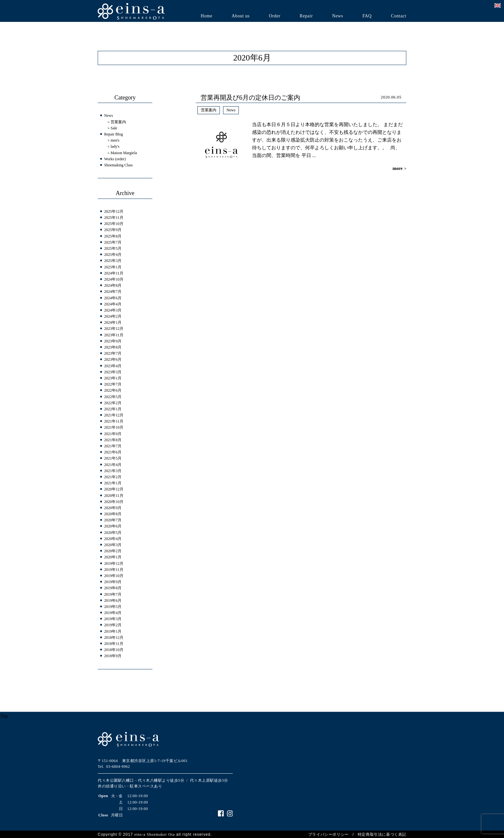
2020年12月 (114, 489)
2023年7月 (113, 353)
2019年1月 (113, 631)
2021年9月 (113, 434)
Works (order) (115, 159)
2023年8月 (113, 347)
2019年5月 (113, 607)
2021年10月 (114, 427)
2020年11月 (114, 496)
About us (241, 16)
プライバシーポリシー (328, 834)
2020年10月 (114, 502)
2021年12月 (114, 415)
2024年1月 (113, 322)
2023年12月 (114, 329)
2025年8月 (113, 236)
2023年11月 (114, 335)
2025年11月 (114, 218)
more (399, 168)
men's (115, 140)
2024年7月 (113, 292)
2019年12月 (114, 563)
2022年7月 (113, 384)
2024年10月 (114, 279)
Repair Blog (113, 134)
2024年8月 (113, 285)
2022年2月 (113, 403)
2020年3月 (113, 545)
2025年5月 (113, 248)
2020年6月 (113, 526)
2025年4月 (113, 255)
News (337, 16)
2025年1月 (113, 267)
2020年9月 (113, 508)
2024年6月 (113, 298)
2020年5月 (113, 533)
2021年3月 (113, 471)
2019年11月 (114, 570)
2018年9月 (113, 656)
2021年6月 (113, 452)
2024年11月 (114, 273)
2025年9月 (113, 230)
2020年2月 (113, 551)
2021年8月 (113, 440)
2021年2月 (113, 477)
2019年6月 (113, 601)
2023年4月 (113, 366)
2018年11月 (114, 644)
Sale (114, 128)
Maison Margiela (124, 153)
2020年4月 (113, 539)
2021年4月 (113, 465)
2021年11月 (114, 421)
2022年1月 (113, 409)
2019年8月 (113, 588)
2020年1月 (113, 557)
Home (207, 16)
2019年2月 (113, 625)
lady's (115, 146)
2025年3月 (113, 261)
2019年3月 (113, 619)
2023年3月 (113, 372)
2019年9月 (113, 582)
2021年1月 (113, 483)
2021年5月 (113, 458)
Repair (306, 16)
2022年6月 (113, 390)
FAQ (367, 16)
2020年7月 (113, 520)
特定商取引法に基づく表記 (382, 834)
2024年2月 (113, 316)
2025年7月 (113, 242)
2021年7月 (113, 446)
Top (4, 716)
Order (275, 16)
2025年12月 (114, 211)
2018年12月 (114, 638)
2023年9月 (113, 341)
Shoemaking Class (118, 165)
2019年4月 (113, 613)
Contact (399, 16)
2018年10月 (114, 650)
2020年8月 (113, 514)
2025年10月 (114, 224)
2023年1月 (113, 378)
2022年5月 (113, 397)
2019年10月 (114, 576)
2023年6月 (113, 359)
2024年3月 (113, 310)
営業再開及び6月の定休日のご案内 (250, 98)
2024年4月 (113, 304)
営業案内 (209, 110)
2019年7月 (113, 594)
